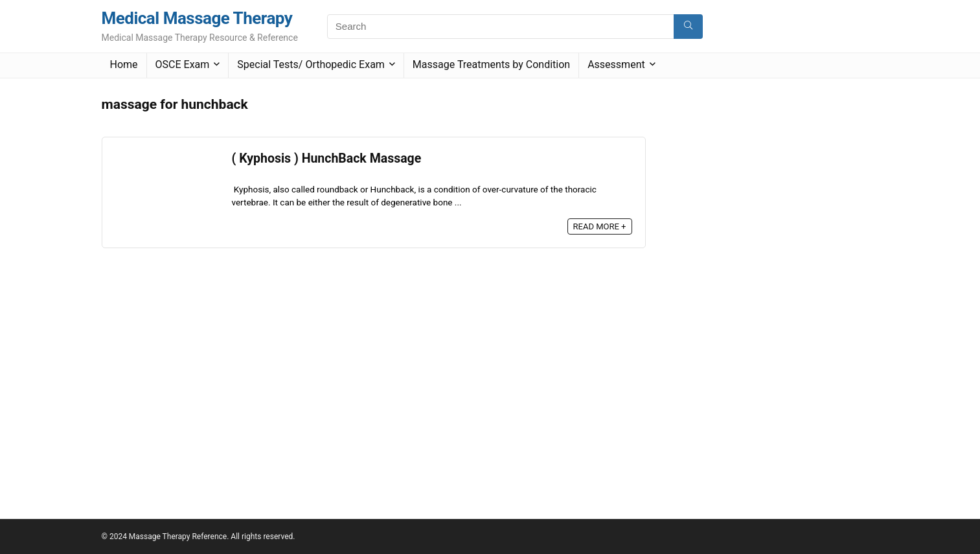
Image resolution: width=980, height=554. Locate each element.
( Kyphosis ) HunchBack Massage (327, 158)
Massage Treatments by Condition (491, 64)
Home (124, 64)
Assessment (616, 64)
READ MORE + (600, 226)
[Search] (688, 27)
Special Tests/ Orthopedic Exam (311, 64)
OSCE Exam (183, 64)
